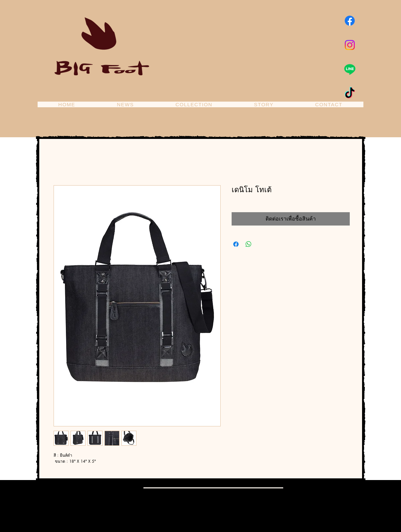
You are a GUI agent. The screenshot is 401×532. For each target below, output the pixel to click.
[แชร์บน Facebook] (236, 244)
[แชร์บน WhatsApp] (249, 244)
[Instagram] (350, 45)
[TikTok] (350, 94)
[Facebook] (350, 21)
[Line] (350, 69)
